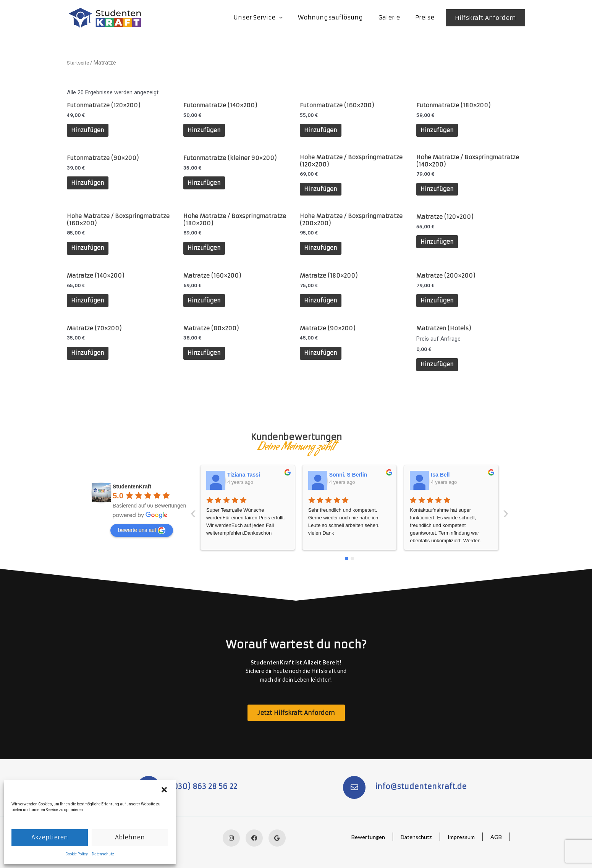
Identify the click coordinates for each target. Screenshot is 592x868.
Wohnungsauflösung (340, 17)
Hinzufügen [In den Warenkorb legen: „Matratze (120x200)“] (439, 247)
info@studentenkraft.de (422, 785)
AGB (496, 837)
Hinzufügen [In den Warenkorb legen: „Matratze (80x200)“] (206, 363)
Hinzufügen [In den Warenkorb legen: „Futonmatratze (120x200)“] (90, 131)
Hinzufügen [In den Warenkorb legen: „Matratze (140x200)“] (90, 308)
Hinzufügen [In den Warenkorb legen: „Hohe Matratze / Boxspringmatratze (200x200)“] (323, 254)
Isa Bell (339, 473)
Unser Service (271, 18)
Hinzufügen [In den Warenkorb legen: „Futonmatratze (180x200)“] (439, 131)
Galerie (395, 17)
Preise (427, 17)
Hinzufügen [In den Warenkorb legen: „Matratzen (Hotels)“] (439, 374)
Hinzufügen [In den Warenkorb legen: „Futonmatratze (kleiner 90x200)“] (206, 186)
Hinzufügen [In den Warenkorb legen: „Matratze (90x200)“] (323, 363)
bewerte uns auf (142, 529)
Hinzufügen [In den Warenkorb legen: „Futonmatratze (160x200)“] (323, 131)
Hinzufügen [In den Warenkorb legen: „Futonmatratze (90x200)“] (90, 186)
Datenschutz (103, 854)
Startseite (79, 63)
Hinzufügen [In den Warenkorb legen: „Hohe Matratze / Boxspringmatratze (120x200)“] (323, 193)
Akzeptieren (50, 837)
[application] (292, 18)
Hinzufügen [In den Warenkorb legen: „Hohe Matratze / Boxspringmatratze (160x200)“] (90, 254)
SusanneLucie (449, 473)
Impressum (460, 837)
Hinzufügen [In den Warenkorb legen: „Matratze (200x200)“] (439, 308)
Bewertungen (365, 837)
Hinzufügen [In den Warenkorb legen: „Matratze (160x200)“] (206, 308)
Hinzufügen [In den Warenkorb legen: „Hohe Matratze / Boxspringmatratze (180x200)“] (206, 254)
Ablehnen (130, 837)
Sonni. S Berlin (247, 473)
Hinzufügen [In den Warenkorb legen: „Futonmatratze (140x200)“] (206, 131)
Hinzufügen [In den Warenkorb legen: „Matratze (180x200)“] (323, 308)
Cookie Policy (77, 854)
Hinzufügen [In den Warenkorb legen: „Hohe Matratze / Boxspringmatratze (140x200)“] (439, 193)
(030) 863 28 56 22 (205, 785)
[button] (164, 790)
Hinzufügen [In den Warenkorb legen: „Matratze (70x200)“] (90, 363)
